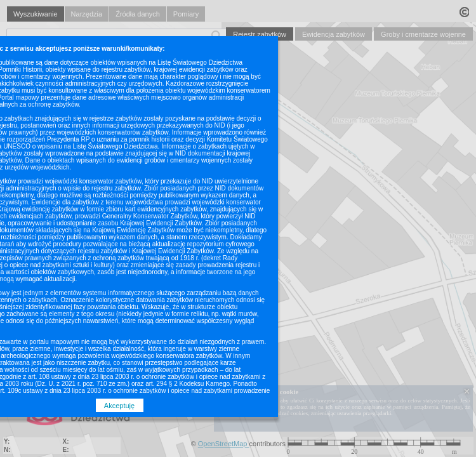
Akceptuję (119, 406)
